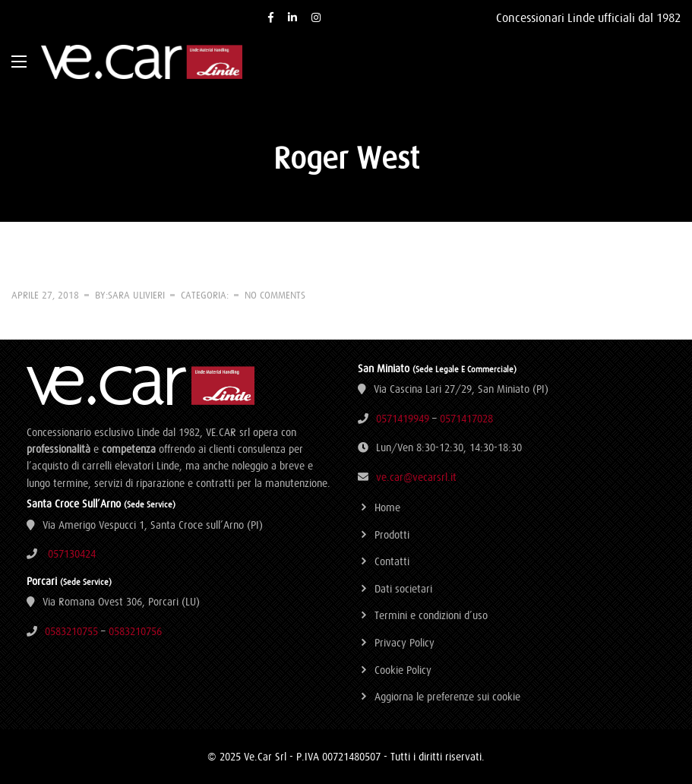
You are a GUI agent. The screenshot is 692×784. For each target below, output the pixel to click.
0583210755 (71, 631)
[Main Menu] (19, 62)
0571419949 (403, 419)
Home (387, 507)
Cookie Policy (403, 670)
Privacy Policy (404, 643)
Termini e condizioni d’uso (431, 615)
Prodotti (392, 535)
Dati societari (403, 589)
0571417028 (466, 419)
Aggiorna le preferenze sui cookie (447, 697)
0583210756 (135, 631)
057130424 (72, 554)
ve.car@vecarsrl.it (416, 477)
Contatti (392, 561)
